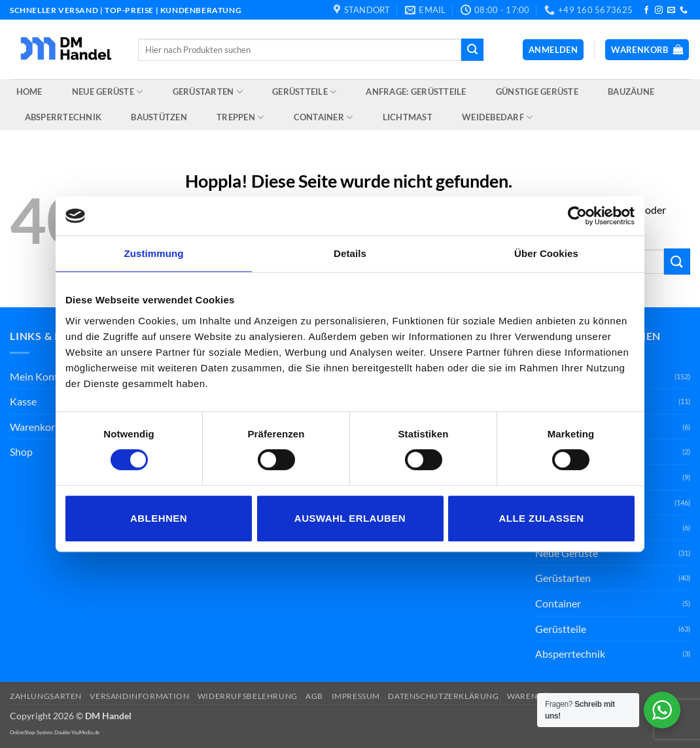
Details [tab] (350, 253)
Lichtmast (408, 117)
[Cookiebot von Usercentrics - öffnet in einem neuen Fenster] (577, 216)
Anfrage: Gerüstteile (416, 92)
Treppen (240, 117)
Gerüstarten (208, 92)
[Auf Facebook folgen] (646, 10)
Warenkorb (35, 427)
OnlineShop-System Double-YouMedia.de (55, 732)
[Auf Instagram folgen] (659, 10)
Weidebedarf (497, 117)
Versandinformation (139, 696)
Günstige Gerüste (537, 92)
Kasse (23, 401)
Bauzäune (631, 92)
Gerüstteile (304, 92)
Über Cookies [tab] (546, 253)
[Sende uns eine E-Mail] (671, 10)
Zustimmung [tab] (154, 253)
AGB (314, 696)
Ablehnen (159, 518)
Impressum (356, 696)
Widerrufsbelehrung (248, 696)
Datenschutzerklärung (443, 696)
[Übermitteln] (472, 50)
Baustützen (159, 117)
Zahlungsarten (46, 696)
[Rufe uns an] (684, 10)
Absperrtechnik (63, 117)
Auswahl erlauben (350, 518)
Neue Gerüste (108, 92)
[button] (553, 50)
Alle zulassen (541, 518)
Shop (21, 451)
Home (29, 92)
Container (324, 117)
